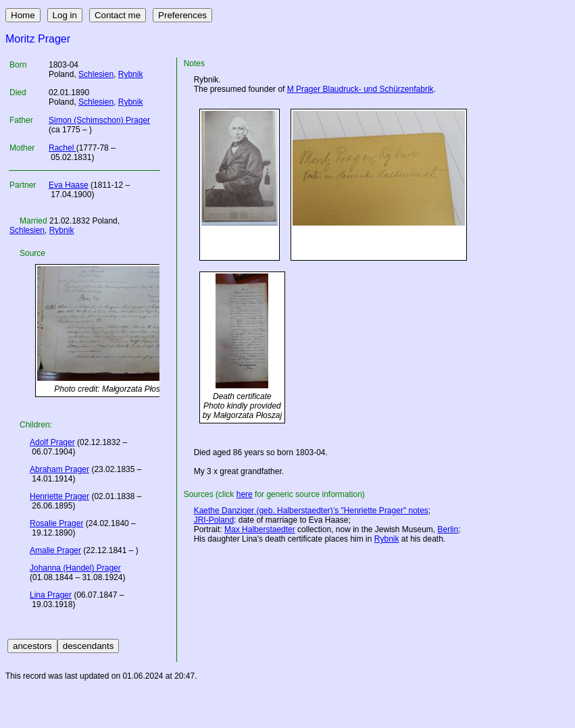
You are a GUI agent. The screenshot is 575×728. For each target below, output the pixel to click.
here (245, 494)
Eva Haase (69, 185)
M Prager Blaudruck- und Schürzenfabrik (360, 89)
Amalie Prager (55, 550)
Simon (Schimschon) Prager (99, 120)
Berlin (448, 529)
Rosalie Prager (56, 523)
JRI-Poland (214, 520)
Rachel (62, 148)
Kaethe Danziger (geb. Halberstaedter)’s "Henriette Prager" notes (311, 511)
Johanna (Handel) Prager (75, 568)
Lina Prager (51, 595)
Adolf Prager (52, 442)
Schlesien (96, 74)
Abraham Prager (59, 469)
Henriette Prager (59, 496)
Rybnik (131, 74)
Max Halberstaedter (260, 529)
